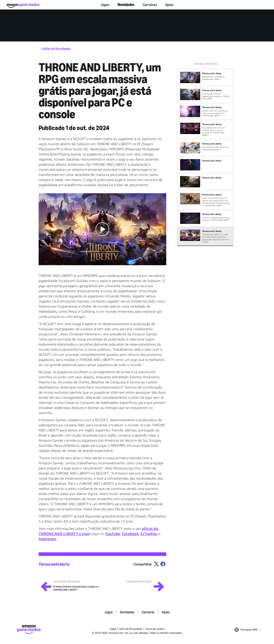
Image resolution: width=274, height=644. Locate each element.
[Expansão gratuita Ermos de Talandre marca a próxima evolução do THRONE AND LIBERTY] (205, 130)
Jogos (105, 5)
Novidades (126, 5)
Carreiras (150, 5)
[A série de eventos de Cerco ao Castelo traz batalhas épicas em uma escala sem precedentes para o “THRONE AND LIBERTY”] (205, 200)
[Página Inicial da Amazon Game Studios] (23, 5)
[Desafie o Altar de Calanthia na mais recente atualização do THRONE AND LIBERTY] (205, 111)
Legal (113, 629)
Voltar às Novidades (56, 49)
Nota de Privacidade (131, 629)
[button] (102, 229)
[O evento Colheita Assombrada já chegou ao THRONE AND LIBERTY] (205, 218)
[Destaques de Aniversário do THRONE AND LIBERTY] (205, 77)
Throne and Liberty (54, 564)
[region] (206, 154)
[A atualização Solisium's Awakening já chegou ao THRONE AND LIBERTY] (205, 94)
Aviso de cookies (155, 629)
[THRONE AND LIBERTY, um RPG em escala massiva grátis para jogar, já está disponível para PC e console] (205, 236)
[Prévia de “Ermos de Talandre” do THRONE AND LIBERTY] (205, 148)
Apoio (169, 5)
